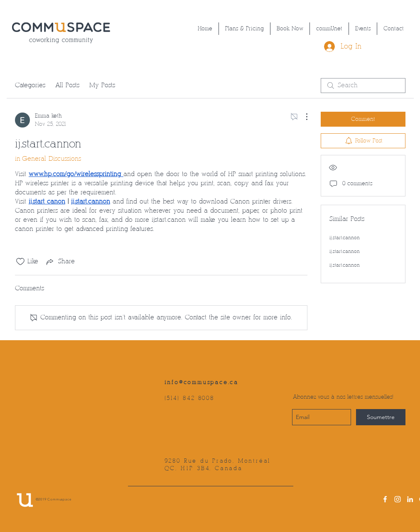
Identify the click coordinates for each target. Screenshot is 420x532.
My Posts (102, 85)
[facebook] (385, 499)
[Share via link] (60, 262)
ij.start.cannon (345, 238)
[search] (363, 86)
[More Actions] (302, 117)
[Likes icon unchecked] (20, 262)
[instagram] (398, 499)
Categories (30, 85)
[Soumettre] (381, 417)
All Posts (67, 85)
